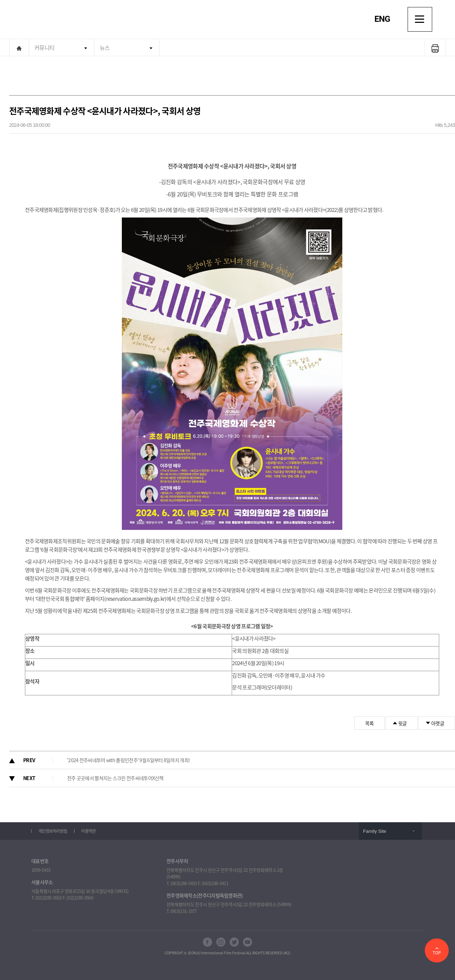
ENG (383, 19)
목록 (370, 723)
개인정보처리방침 (53, 831)
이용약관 (88, 831)
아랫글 (438, 723)
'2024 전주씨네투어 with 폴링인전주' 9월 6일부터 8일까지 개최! (128, 760)
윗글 (403, 723)
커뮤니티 (44, 47)
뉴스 (105, 47)
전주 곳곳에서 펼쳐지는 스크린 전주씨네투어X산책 (115, 778)
